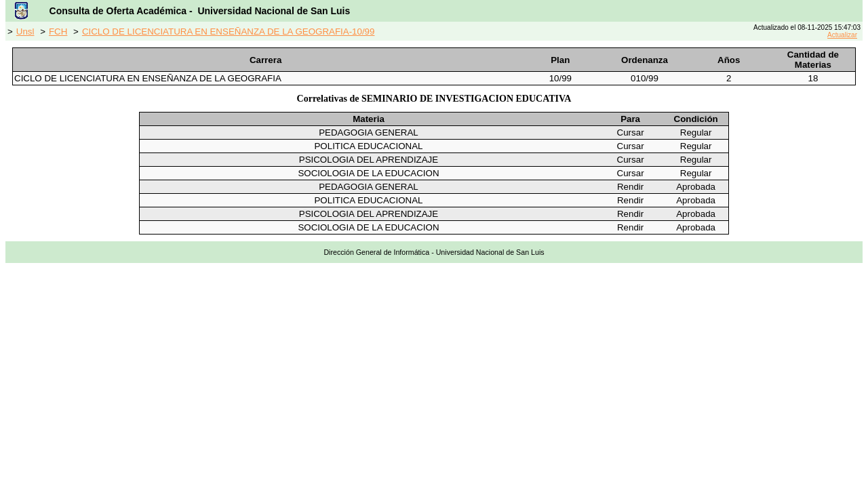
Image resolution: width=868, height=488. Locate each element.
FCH (58, 32)
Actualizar (842, 35)
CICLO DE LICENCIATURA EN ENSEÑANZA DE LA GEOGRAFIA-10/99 (229, 32)
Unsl (25, 32)
